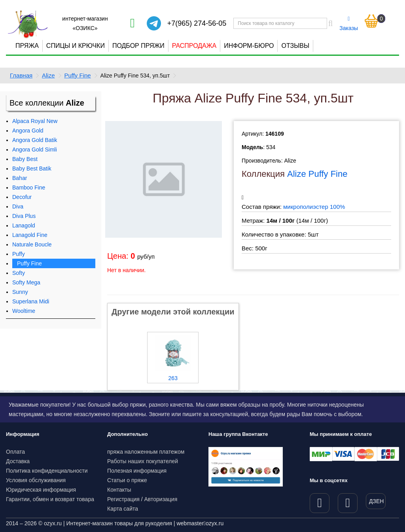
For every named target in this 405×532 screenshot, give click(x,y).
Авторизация (161, 499)
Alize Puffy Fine (317, 174)
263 (173, 378)
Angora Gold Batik (35, 140)
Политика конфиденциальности (47, 471)
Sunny (20, 292)
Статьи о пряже (127, 480)
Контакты (119, 490)
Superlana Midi (31, 301)
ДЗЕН (376, 501)
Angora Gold (28, 131)
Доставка (18, 461)
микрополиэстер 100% (314, 207)
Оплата (15, 452)
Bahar (20, 178)
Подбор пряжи (138, 46)
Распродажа (194, 46)
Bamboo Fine (29, 187)
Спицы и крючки (76, 46)
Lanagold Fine (30, 235)
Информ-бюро (249, 46)
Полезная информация (137, 471)
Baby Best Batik (32, 168)
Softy (19, 273)
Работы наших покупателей (143, 461)
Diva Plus (24, 216)
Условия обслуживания (36, 480)
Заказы (349, 24)
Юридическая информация (41, 490)
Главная (21, 75)
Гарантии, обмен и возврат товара (50, 499)
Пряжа (27, 46)
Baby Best (25, 159)
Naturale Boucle (32, 244)
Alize (48, 75)
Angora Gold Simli (35, 150)
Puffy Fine (77, 75)
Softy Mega (26, 282)
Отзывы (295, 46)
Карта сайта (123, 509)
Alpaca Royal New (35, 121)
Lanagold (24, 225)
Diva (18, 206)
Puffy (19, 254)
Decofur (22, 197)
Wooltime (24, 311)
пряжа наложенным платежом (146, 452)
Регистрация (123, 499)
